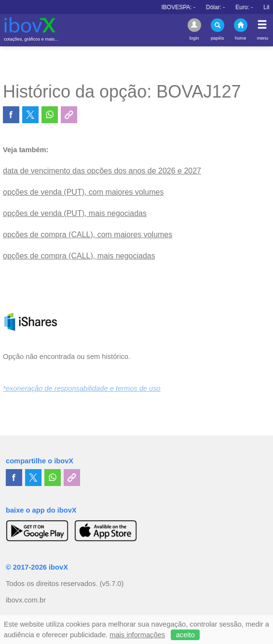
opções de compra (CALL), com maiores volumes (88, 235)
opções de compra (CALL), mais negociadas (79, 256)
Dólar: (227, 7)
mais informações (137, 635)
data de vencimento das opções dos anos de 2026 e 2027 (102, 171)
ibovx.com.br (26, 600)
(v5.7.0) (112, 584)
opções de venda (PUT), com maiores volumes (83, 192)
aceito (185, 635)
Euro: (256, 7)
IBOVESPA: (190, 7)
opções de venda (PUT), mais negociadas (75, 213)
